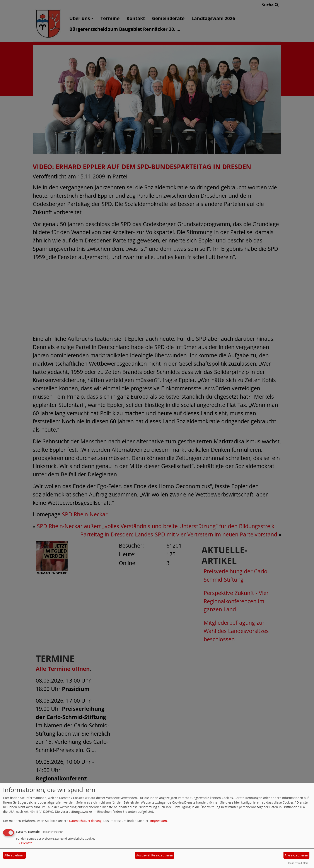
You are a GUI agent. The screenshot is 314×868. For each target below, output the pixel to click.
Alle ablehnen (15, 855)
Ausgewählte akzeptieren (155, 855)
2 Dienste (24, 843)
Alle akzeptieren (296, 855)
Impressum (159, 821)
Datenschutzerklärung (85, 821)
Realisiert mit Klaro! (298, 863)
